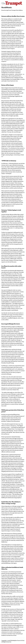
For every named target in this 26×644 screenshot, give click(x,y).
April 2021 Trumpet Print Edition (14, 10)
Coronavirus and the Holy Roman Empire (12, 201)
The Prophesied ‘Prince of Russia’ (13, 487)
